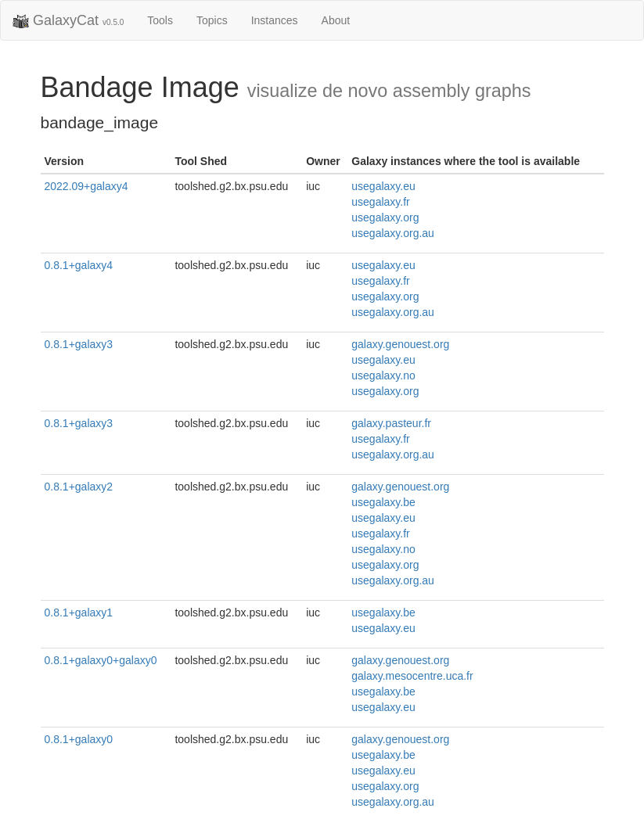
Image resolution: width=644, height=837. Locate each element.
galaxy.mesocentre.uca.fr (412, 676)
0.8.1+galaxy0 (79, 739)
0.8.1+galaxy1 (79, 612)
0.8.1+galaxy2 (79, 487)
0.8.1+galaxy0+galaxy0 (101, 660)
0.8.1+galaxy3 (79, 344)
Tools (160, 20)
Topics (212, 20)
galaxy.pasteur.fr (391, 423)
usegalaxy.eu (383, 186)
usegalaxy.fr (380, 202)
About (336, 20)
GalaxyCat (68, 21)
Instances (275, 20)
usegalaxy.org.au (393, 233)
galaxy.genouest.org (400, 344)
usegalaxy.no (383, 375)
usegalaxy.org (385, 217)
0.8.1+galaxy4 (79, 265)
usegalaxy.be (383, 502)
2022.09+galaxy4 (86, 186)
